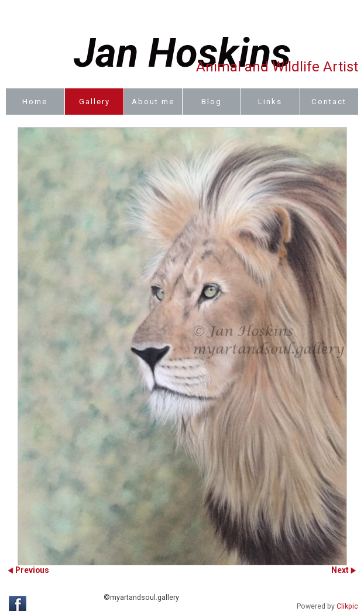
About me (153, 102)
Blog (212, 102)
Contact (329, 102)
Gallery (95, 102)
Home (35, 102)
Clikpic (347, 606)
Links (270, 102)
